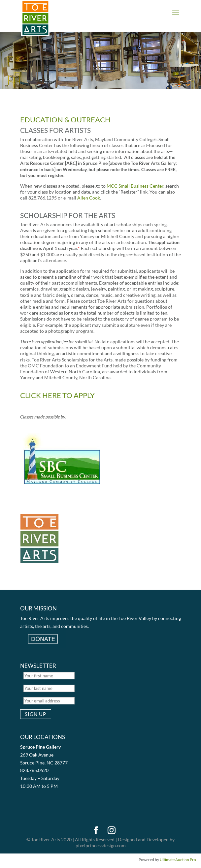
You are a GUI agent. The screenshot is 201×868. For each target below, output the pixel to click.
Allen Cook (89, 198)
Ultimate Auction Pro (178, 860)
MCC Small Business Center (135, 186)
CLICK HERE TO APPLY (57, 395)
